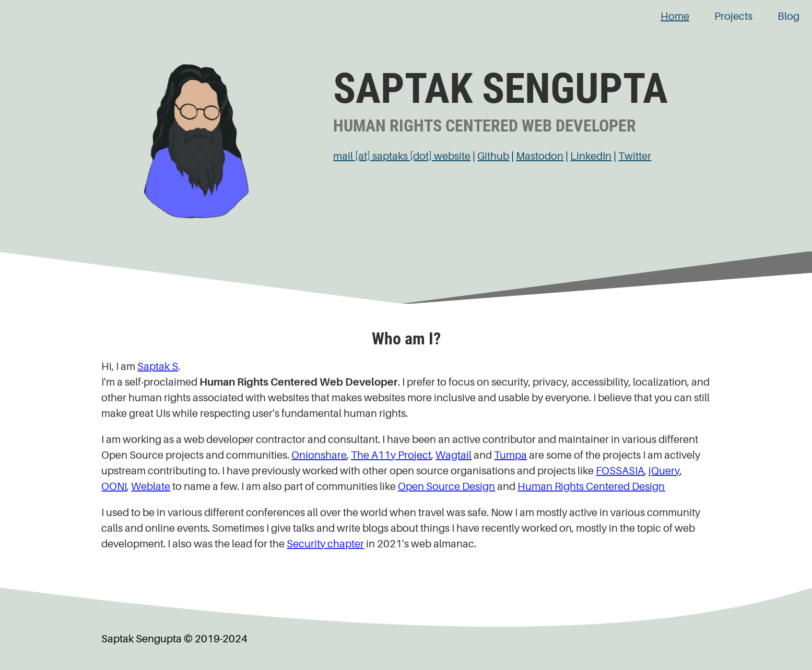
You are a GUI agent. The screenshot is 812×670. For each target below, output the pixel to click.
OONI (114, 487)
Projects (733, 16)
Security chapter (325, 544)
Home (675, 16)
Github (493, 156)
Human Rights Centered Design (591, 487)
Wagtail (454, 455)
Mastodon (540, 156)
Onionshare (319, 455)
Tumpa (510, 455)
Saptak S (158, 367)
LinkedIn (591, 156)
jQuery (664, 471)
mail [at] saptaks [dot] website (402, 156)
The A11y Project (391, 455)
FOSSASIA (620, 471)
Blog (789, 16)
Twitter (635, 156)
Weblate (151, 487)
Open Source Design (446, 487)
